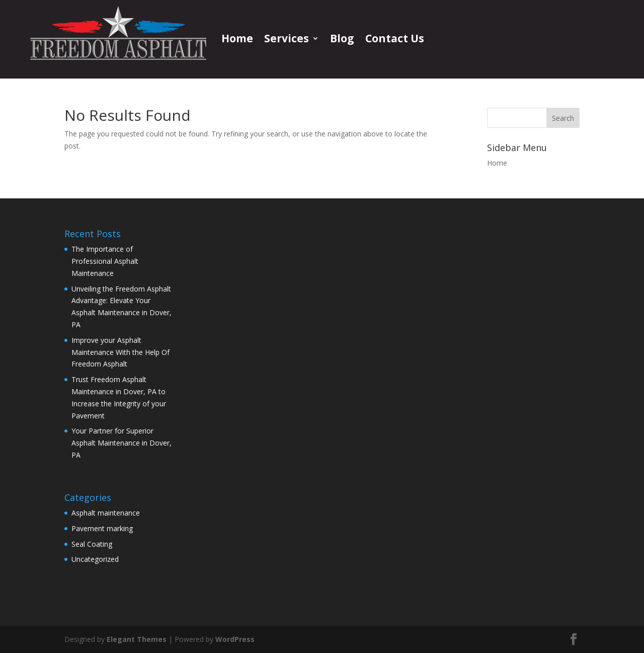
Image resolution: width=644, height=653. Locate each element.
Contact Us (395, 38)
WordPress (235, 639)
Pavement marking (102, 528)
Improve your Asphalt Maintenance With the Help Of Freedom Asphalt (120, 352)
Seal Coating (92, 544)
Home (237, 38)
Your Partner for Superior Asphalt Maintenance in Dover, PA (122, 443)
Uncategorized (95, 559)
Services (287, 38)
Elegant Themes (137, 639)
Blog (342, 38)
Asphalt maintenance (106, 513)
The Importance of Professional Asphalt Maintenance (105, 261)
